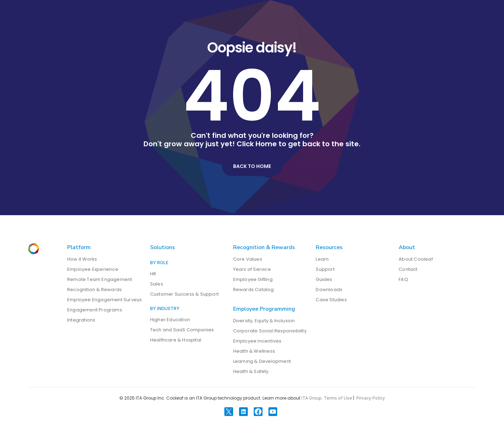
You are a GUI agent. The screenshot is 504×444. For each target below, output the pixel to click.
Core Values (248, 259)
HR (153, 274)
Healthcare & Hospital (176, 340)
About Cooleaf (416, 259)
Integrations (81, 320)
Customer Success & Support (184, 294)
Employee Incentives (257, 341)
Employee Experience (93, 269)
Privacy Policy (371, 398)
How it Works (82, 259)
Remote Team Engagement (100, 279)
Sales (157, 284)
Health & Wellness (254, 351)
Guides (324, 279)
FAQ (403, 279)
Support (325, 269)
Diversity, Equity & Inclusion (264, 321)
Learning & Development (262, 361)
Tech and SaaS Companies (182, 330)
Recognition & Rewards (94, 290)
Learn (322, 259)
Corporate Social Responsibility (270, 331)
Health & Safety (251, 371)
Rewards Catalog (254, 290)
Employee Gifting (253, 279)
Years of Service (252, 269)
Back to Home (252, 166)
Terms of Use (338, 398)
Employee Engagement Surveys (104, 300)
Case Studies (331, 300)
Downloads (329, 290)
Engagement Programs (95, 310)
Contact (408, 269)
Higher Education (170, 320)
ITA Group (311, 398)
